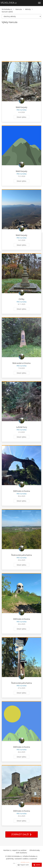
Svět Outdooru (21, 853)
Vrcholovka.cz (7, 9)
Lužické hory (22, 427)
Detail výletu (21, 117)
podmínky (10, 859)
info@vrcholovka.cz (30, 856)
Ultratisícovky (35, 850)
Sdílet (37, 865)
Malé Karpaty (21, 107)
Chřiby (21, 299)
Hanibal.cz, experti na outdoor (15, 850)
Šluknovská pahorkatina (22, 555)
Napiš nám (23, 865)
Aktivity (28, 9)
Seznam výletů (7, 12)
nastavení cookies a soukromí (26, 859)
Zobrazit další (22, 834)
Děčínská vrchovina (22, 491)
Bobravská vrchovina (21, 363)
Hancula (19, 9)
